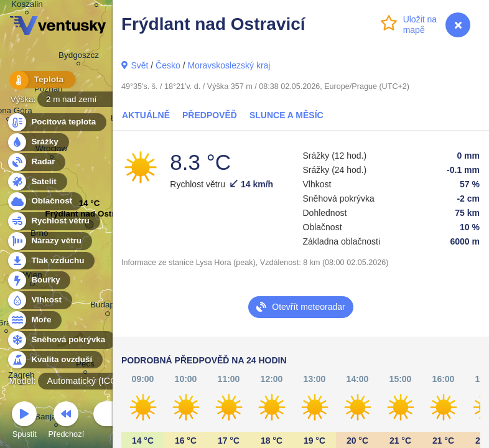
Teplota (39, 81)
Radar (36, 162)
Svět (139, 65)
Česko (168, 65)
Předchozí (67, 422)
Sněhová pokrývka (61, 340)
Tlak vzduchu (51, 261)
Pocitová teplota (56, 122)
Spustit (24, 422)
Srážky (38, 142)
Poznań (49, 91)
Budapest (108, 307)
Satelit (37, 182)
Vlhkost (39, 300)
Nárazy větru (49, 241)
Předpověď (210, 115)
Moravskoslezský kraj (229, 65)
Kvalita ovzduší (54, 360)
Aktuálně (146, 115)
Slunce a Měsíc (286, 115)
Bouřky (39, 280)
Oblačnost (44, 201)
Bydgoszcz (79, 57)
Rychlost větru (53, 221)
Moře (34, 320)
